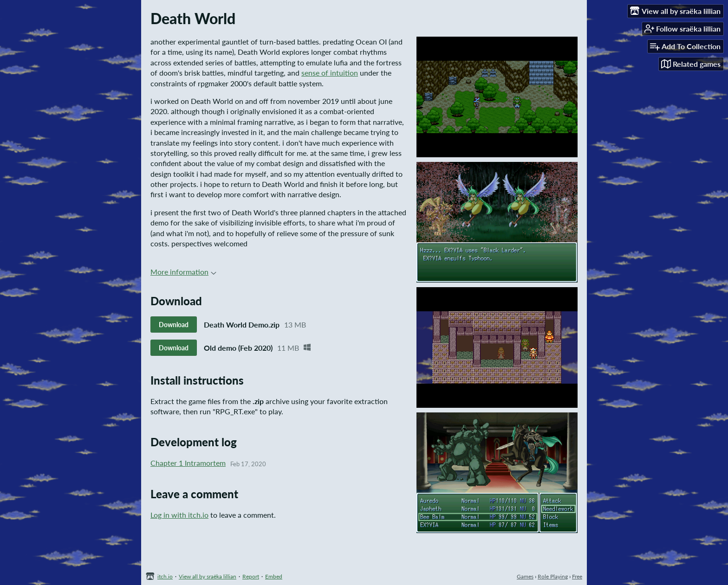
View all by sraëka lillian (208, 576)
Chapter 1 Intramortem (188, 463)
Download (174, 325)
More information (183, 272)
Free (577, 576)
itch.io (165, 576)
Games (525, 576)
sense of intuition (330, 73)
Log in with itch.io (179, 515)
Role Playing (553, 576)
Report (251, 576)
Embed (274, 576)
